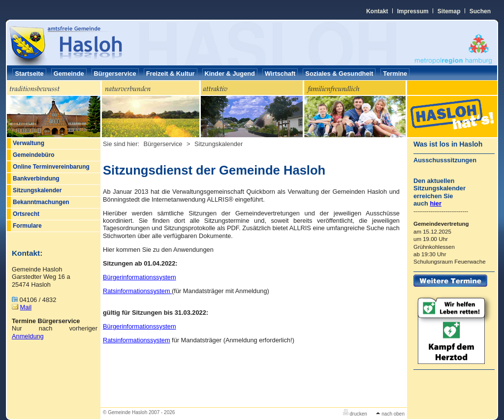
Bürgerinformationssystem (140, 277)
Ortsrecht (26, 214)
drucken (355, 414)
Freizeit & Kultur (171, 74)
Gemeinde (69, 74)
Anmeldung (28, 336)
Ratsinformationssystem (137, 291)
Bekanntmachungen (41, 202)
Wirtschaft (280, 74)
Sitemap (449, 11)
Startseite (29, 74)
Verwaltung (29, 143)
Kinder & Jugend (230, 74)
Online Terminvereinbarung (51, 167)
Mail (26, 307)
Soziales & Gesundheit (339, 74)
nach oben (390, 414)
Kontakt (377, 11)
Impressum (413, 11)
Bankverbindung (36, 179)
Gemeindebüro (34, 155)
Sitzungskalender (37, 190)
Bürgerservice (115, 74)
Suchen (480, 11)
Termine (395, 74)
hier (435, 203)
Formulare (27, 226)
